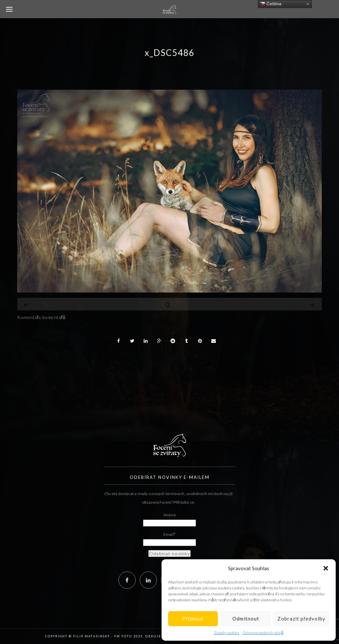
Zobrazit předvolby (301, 619)
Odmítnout (246, 619)
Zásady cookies (226, 633)
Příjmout (193, 619)
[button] (326, 568)
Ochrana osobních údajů (263, 633)
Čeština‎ (271, 4)
